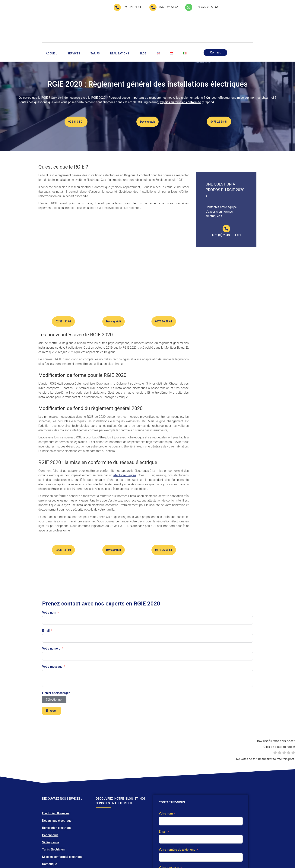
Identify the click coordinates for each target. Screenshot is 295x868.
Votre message (52, 687)
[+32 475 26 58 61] (189, 8)
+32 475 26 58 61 (207, 7)
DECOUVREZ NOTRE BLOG (114, 819)
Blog (143, 29)
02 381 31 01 (133, 7)
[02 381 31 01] (117, 8)
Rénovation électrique (57, 849)
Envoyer (51, 731)
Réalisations (120, 29)
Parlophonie (50, 856)
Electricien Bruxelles (56, 834)
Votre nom (49, 633)
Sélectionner (54, 720)
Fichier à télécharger (56, 713)
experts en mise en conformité (180, 78)
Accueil (52, 29)
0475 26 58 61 (169, 7)
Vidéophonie (51, 863)
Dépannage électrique (57, 841)
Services (74, 29)
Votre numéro (51, 669)
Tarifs (95, 29)
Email (46, 651)
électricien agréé (125, 496)
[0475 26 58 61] (153, 8)
